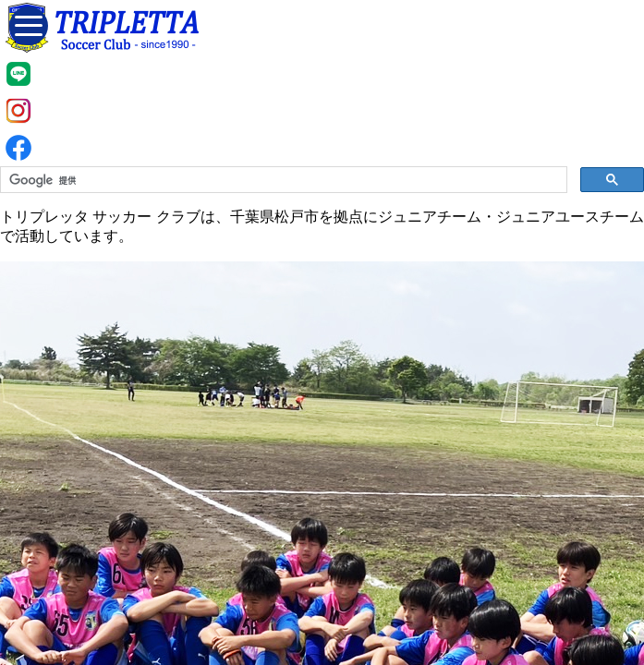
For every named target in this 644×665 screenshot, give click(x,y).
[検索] (282, 180)
